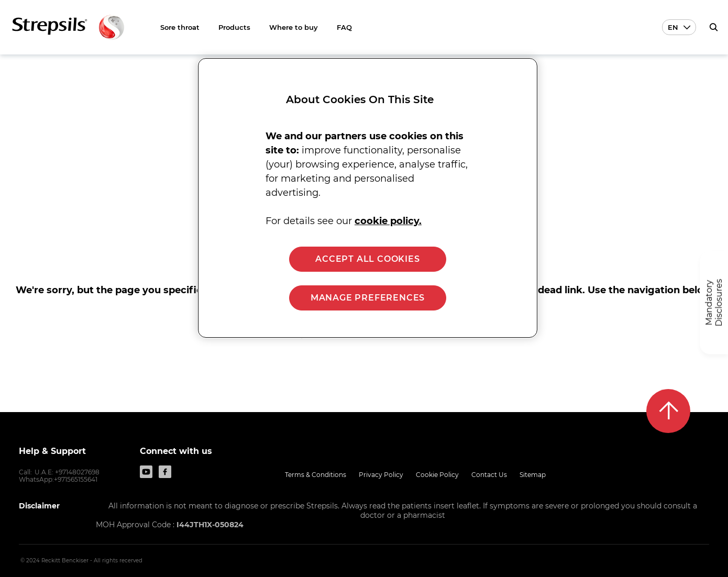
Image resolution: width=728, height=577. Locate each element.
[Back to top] (668, 411)
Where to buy (294, 27)
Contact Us (489, 475)
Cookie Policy (437, 475)
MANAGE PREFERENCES (368, 298)
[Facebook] (165, 472)
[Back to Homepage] (68, 27)
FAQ (344, 27)
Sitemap (533, 475)
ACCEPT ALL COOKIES (367, 259)
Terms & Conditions (316, 475)
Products (234, 27)
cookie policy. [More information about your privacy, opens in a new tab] (388, 221)
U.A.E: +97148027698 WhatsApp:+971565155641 (59, 476)
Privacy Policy (381, 475)
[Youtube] (146, 472)
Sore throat (180, 27)
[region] (368, 198)
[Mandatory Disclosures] (714, 303)
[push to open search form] (713, 27)
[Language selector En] (679, 27)
